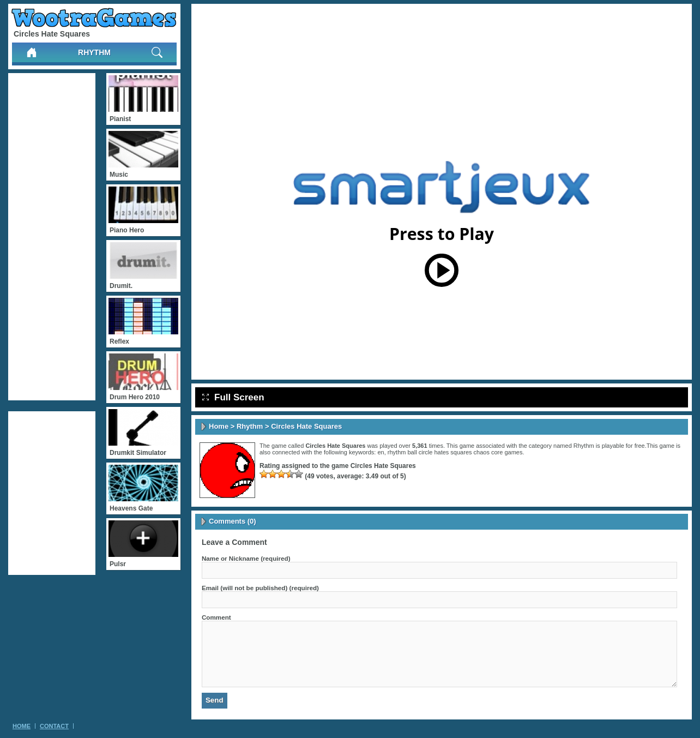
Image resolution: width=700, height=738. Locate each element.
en (381, 452)
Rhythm (94, 52)
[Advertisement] (52, 237)
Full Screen (233, 397)
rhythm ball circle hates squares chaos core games (455, 452)
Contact (54, 726)
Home (219, 426)
